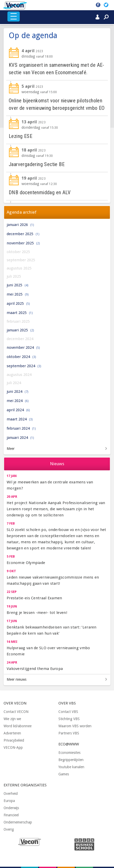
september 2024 (24, 366)
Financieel (11, 815)
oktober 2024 (21, 357)
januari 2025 (20, 330)
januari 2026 (20, 225)
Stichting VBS (69, 719)
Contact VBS (68, 712)
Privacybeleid (14, 740)
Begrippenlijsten (71, 760)
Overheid (11, 794)
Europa (9, 801)
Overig (9, 829)
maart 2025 (20, 313)
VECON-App (13, 747)
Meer (11, 449)
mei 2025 (18, 294)
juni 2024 (17, 392)
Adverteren (12, 733)
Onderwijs (11, 808)
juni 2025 (17, 285)
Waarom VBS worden (75, 726)
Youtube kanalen (71, 767)
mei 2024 (18, 401)
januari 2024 (20, 438)
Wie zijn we (12, 719)
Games (64, 774)
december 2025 (23, 234)
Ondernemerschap (18, 822)
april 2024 (18, 410)
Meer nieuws (17, 679)
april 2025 (18, 303)
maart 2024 (20, 419)
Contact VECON (16, 712)
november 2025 (23, 243)
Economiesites (69, 753)
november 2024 (23, 348)
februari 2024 (21, 428)
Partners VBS (69, 733)
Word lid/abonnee (18, 726)
